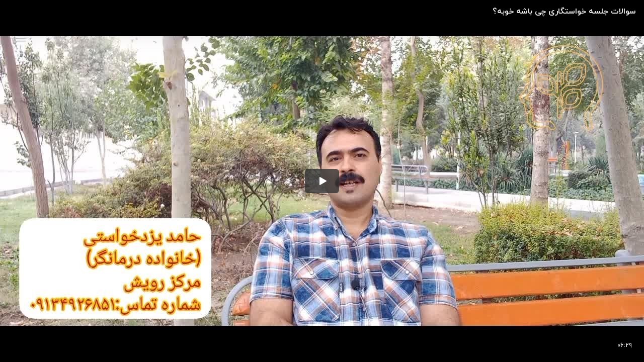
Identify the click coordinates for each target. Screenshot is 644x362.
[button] (322, 181)
